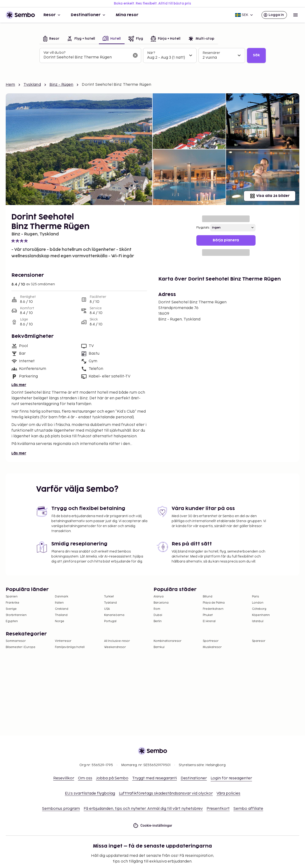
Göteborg (259, 609)
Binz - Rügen (61, 85)
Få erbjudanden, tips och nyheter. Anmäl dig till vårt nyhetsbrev (143, 809)
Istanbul (258, 621)
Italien (59, 603)
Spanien (12, 597)
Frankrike (12, 603)
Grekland (62, 609)
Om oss (85, 778)
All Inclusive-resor (117, 641)
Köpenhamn (261, 615)
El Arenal (209, 621)
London (258, 603)
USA (107, 609)
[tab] (51, 39)
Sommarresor (16, 641)
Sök (256, 55)
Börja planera (226, 240)
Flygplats (203, 228)
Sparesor (259, 641)
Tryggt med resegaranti (155, 778)
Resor (52, 15)
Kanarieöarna (114, 615)
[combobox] (87, 57)
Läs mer (19, 385)
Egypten (12, 621)
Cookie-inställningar (153, 826)
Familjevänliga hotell (70, 647)
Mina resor (127, 15)
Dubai (158, 615)
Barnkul (159, 647)
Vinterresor (63, 641)
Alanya (159, 597)
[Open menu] (295, 15)
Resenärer (211, 53)
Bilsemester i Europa (20, 647)
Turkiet (109, 597)
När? (151, 53)
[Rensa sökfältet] (135, 55)
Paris (255, 597)
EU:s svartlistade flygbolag (90, 794)
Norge (60, 621)
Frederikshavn (213, 609)
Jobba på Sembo (112, 778)
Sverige (11, 609)
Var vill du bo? (54, 53)
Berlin (158, 621)
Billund (208, 597)
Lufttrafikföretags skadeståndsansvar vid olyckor (166, 794)
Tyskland (32, 85)
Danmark (62, 597)
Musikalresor (212, 647)
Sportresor (211, 641)
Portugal (110, 621)
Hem (10, 85)
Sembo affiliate (248, 809)
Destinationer (89, 15)
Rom (157, 609)
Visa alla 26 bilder (270, 196)
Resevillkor (64, 778)
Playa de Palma (214, 603)
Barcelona (161, 603)
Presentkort (218, 809)
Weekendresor (115, 647)
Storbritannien (16, 615)
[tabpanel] (153, 56)
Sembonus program (61, 809)
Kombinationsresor (167, 641)
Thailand (61, 615)
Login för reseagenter (231, 778)
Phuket (208, 615)
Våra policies (228, 794)
